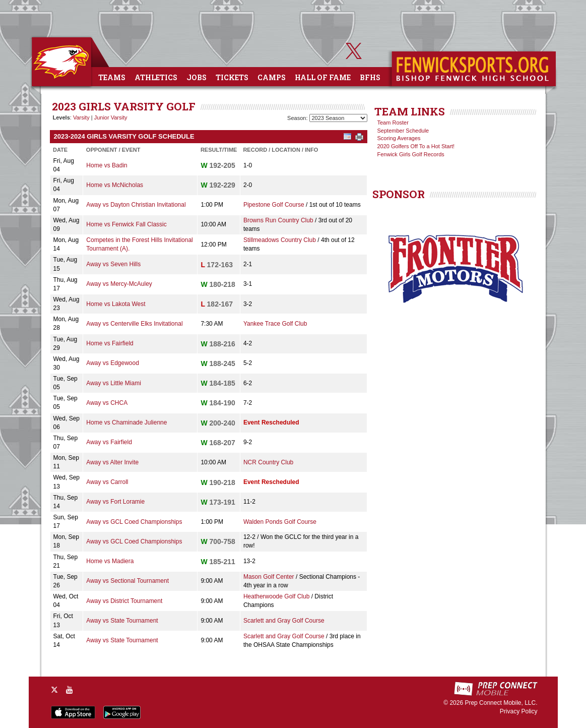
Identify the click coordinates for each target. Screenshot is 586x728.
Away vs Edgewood (113, 363)
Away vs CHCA (107, 403)
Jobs (197, 77)
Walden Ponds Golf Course (280, 522)
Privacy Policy (519, 711)
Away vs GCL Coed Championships (134, 522)
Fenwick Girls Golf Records (411, 154)
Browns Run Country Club (278, 220)
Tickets (232, 77)
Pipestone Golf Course (274, 205)
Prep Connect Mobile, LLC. (501, 703)
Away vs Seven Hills (113, 264)
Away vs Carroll (107, 482)
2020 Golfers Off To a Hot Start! (416, 146)
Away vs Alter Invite (112, 462)
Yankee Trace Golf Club (275, 324)
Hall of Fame (323, 77)
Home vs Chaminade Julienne (126, 422)
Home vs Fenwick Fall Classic (126, 224)
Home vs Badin (107, 165)
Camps (272, 77)
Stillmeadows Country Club (280, 240)
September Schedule (403, 131)
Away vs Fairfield (109, 442)
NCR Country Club (268, 462)
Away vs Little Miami (113, 383)
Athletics (156, 77)
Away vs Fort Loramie (115, 502)
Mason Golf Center (269, 577)
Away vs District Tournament (124, 601)
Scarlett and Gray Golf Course (284, 621)
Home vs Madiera (110, 561)
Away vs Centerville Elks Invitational (134, 324)
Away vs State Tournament (122, 621)
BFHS (370, 77)
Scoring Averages (399, 138)
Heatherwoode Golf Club (276, 596)
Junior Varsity (111, 117)
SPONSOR (399, 194)
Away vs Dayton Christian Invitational (136, 205)
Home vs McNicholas (115, 185)
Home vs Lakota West (116, 304)
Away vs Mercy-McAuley (119, 284)
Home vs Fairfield (110, 343)
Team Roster (393, 123)
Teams (112, 77)
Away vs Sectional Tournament (127, 581)
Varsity (81, 117)
